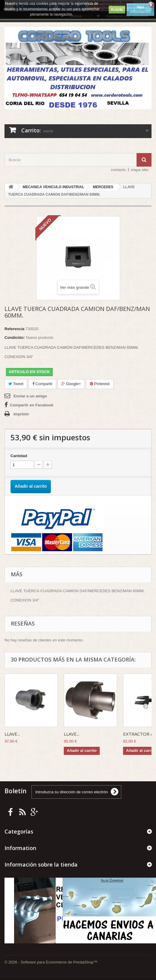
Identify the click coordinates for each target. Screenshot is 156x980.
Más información (141, 10)
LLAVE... (12, 734)
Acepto (117, 10)
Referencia (14, 329)
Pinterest (100, 384)
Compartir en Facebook (32, 405)
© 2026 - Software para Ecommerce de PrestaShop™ (51, 962)
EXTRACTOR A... (140, 734)
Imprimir (21, 414)
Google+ (71, 384)
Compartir (43, 384)
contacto (118, 170)
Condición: (15, 338)
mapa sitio (140, 170)
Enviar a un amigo (30, 396)
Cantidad (19, 456)
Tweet (16, 384)
